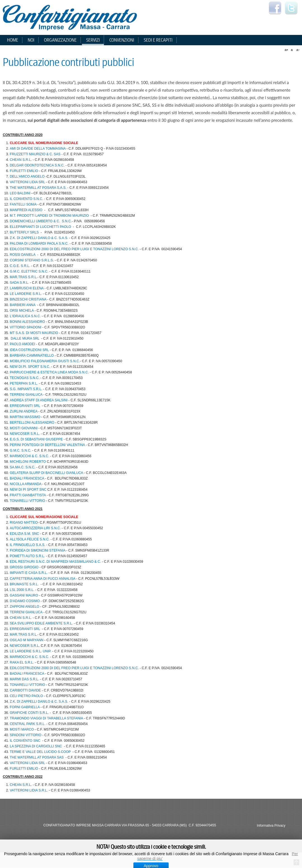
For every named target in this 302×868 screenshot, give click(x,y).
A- (297, 50)
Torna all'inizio (296, 862)
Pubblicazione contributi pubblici (69, 62)
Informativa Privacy (271, 826)
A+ (287, 50)
